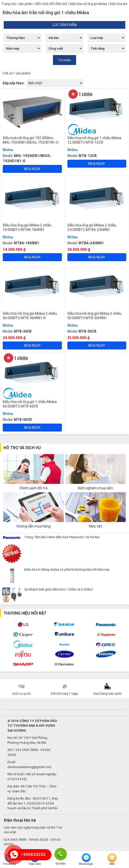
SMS (112, 859)
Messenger (86, 859)
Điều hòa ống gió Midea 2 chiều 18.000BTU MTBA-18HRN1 (27, 227)
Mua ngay (32, 169)
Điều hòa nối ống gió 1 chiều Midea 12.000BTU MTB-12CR (94, 140)
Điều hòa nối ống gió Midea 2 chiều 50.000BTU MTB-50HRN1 (94, 316)
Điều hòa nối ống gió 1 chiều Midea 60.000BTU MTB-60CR (30, 404)
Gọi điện (61, 854)
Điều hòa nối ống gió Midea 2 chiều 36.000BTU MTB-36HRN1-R (30, 316)
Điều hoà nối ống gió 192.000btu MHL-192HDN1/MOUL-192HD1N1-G (31, 140)
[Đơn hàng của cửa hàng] (55, 83)
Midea (8, 150)
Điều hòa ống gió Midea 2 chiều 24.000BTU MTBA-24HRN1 (92, 227)
